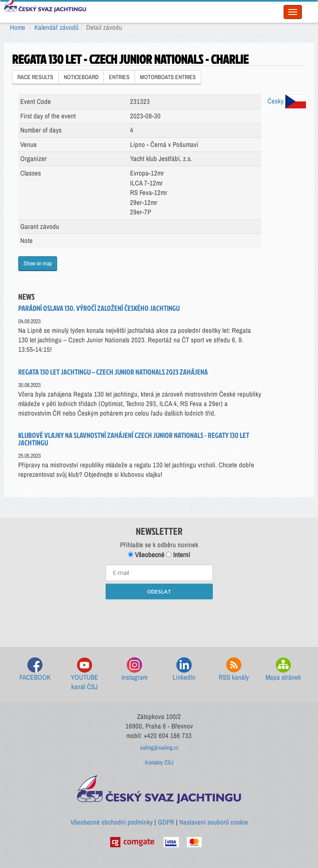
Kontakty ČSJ (159, 762)
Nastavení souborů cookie (214, 822)
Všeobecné (146, 555)
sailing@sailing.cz (159, 748)
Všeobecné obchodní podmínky (112, 822)
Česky (287, 101)
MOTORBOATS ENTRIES (168, 77)
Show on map (38, 263)
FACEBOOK (35, 670)
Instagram (134, 670)
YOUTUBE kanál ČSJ (84, 674)
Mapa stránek (283, 670)
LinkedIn (184, 670)
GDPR (166, 822)
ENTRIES (119, 77)
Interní (178, 555)
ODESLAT (159, 591)
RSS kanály (234, 670)
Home (18, 27)
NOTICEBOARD (81, 77)
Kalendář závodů (57, 27)
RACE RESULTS (35, 77)
